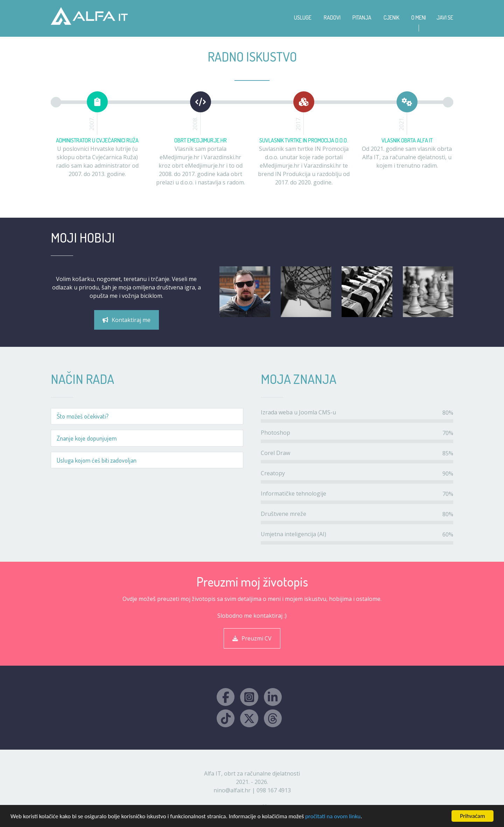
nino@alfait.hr (232, 790)
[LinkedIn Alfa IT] (273, 697)
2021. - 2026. (252, 782)
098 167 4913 (274, 790)
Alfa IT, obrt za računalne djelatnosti (252, 773)
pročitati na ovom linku (333, 816)
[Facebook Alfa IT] (226, 697)
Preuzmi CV (252, 638)
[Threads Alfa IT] (273, 718)
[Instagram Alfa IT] (249, 697)
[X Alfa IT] (249, 718)
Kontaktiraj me (127, 320)
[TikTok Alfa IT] (226, 718)
